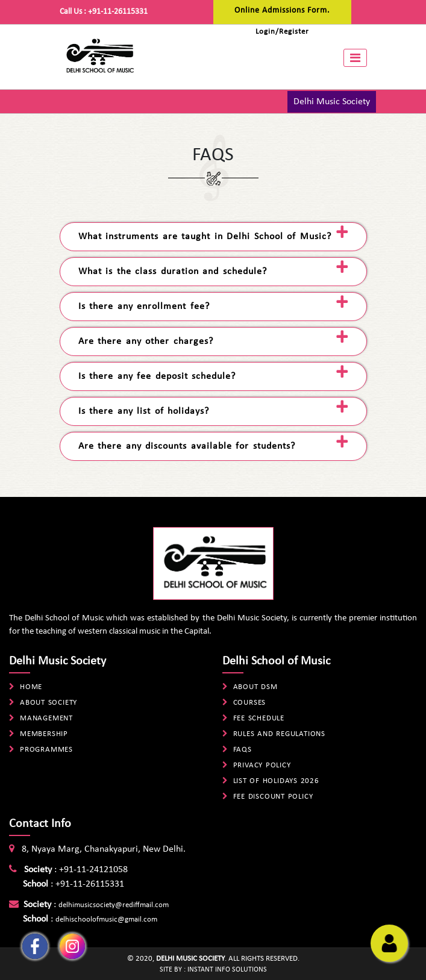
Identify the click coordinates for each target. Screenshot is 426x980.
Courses (250, 703)
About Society (49, 703)
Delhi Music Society (332, 102)
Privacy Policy (262, 765)
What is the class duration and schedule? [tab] (173, 272)
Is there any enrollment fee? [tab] (144, 307)
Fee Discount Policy (273, 797)
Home (31, 687)
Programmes (46, 750)
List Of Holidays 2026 (276, 781)
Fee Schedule (259, 718)
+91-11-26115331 (118, 12)
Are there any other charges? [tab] (146, 342)
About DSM (255, 687)
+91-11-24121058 (93, 870)
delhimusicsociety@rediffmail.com (114, 905)
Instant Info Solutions (227, 970)
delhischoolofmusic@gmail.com (106, 919)
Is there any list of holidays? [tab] (144, 411)
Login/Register (282, 32)
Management (46, 718)
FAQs (243, 750)
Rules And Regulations (279, 734)
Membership (44, 734)
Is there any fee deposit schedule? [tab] (157, 376)
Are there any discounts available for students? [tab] (187, 446)
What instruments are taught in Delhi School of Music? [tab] (205, 237)
